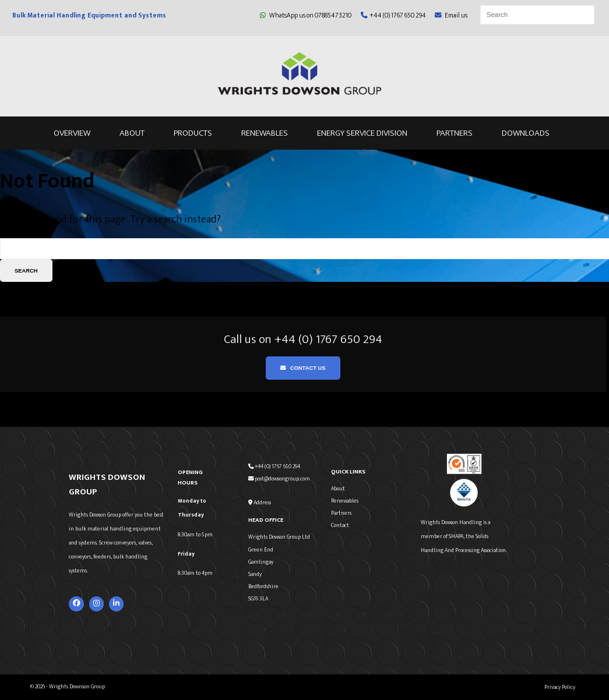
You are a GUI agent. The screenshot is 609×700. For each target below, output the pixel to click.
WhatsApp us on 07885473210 (306, 15)
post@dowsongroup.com (279, 479)
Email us (451, 15)
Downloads (526, 133)
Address (260, 503)
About (132, 133)
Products (193, 133)
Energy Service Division (362, 133)
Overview (72, 133)
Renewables (265, 133)
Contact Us (303, 368)
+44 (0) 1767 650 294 (393, 15)
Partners (455, 133)
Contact (340, 525)
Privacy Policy (560, 687)
